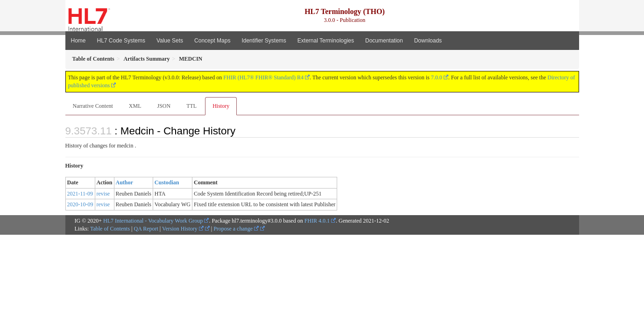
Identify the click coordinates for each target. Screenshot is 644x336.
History (221, 106)
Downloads (428, 41)
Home (78, 41)
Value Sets (170, 41)
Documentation (384, 41)
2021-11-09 (80, 194)
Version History (183, 229)
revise (103, 194)
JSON (164, 106)
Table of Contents (110, 229)
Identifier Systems (264, 41)
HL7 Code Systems (121, 41)
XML (135, 106)
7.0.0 (437, 77)
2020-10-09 (80, 204)
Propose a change (236, 229)
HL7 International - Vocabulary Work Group (153, 221)
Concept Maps (212, 41)
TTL (191, 106)
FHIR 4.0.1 (317, 221)
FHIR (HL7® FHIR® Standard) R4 (263, 77)
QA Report (146, 229)
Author (124, 182)
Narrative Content (93, 106)
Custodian (167, 182)
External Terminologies (326, 41)
